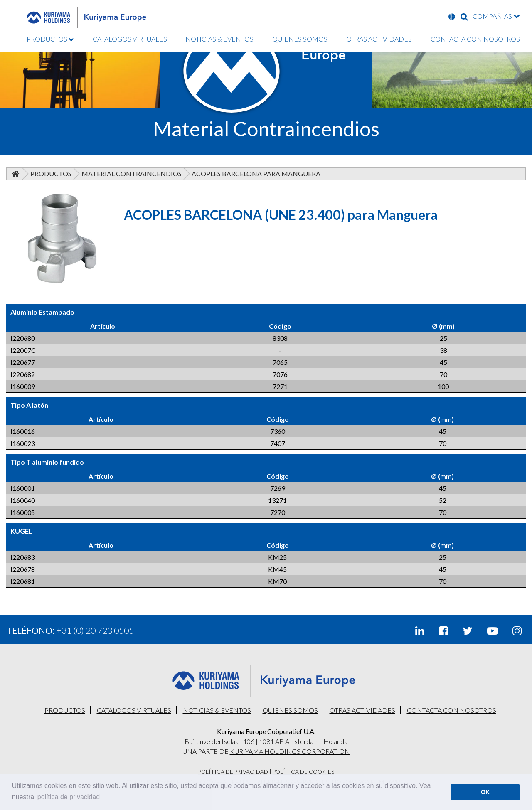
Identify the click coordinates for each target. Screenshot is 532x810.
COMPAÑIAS (496, 16)
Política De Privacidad (233, 772)
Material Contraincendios (132, 174)
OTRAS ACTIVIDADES (379, 39)
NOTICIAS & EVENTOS (219, 39)
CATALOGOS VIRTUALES (130, 39)
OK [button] (485, 792)
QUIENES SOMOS (300, 39)
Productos (51, 174)
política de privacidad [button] (69, 797)
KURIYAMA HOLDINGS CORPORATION (290, 751)
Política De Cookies (303, 772)
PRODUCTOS (50, 39)
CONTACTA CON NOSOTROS (475, 39)
